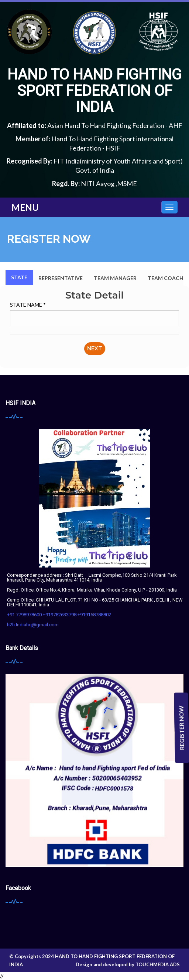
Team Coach (166, 278)
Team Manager (115, 278)
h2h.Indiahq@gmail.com (33, 625)
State (19, 277)
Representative (61, 278)
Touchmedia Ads (158, 964)
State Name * (28, 305)
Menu (25, 207)
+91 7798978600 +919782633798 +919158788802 (59, 615)
